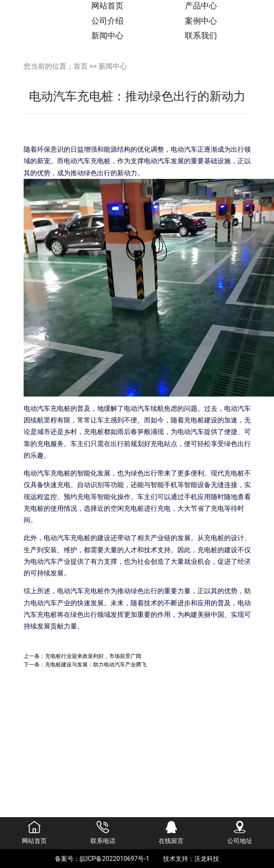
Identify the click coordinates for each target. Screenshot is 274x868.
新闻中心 (107, 36)
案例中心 (201, 21)
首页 (81, 66)
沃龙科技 (207, 859)
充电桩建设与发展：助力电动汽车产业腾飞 (96, 664)
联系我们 (201, 36)
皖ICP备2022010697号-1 (115, 859)
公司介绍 (107, 21)
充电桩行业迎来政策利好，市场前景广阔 (93, 656)
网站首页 (107, 6)
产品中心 (201, 6)
